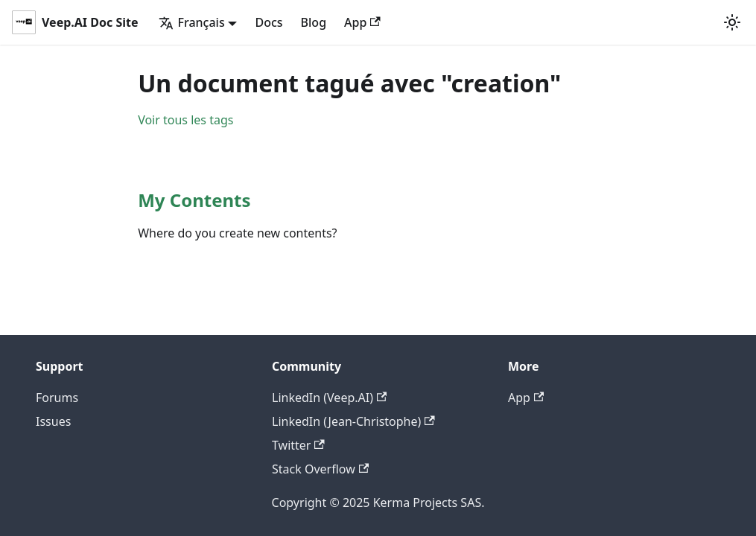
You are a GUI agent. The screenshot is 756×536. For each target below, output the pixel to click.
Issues (53, 421)
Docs (269, 22)
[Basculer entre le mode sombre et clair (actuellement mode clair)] (732, 22)
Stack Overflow (320, 469)
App (362, 22)
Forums (57, 398)
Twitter (298, 445)
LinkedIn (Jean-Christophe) (353, 421)
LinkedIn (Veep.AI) (329, 398)
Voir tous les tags (185, 120)
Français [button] (191, 22)
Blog (314, 22)
